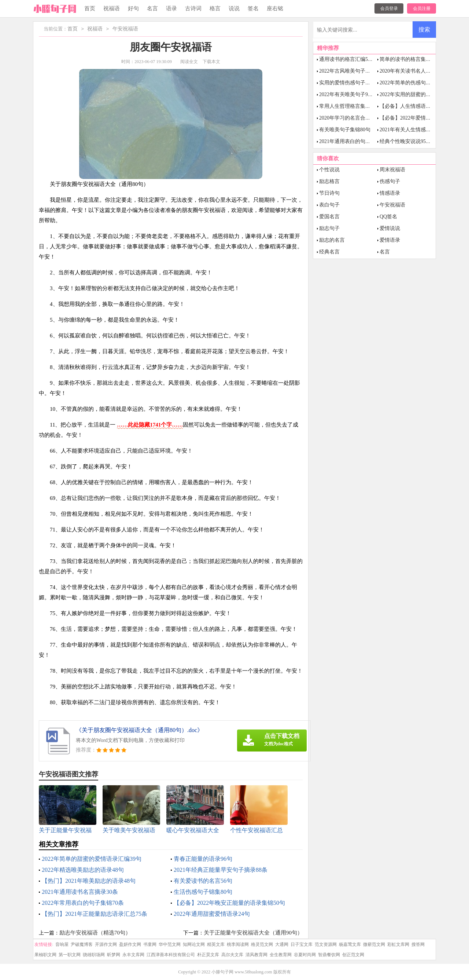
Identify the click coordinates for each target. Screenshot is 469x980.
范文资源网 (326, 944)
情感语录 (390, 193)
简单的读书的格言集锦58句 (410, 59)
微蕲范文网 (374, 944)
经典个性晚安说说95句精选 (410, 141)
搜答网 (418, 944)
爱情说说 (390, 228)
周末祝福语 (392, 170)
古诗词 (193, 8)
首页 (90, 8)
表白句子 (329, 205)
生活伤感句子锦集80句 (203, 892)
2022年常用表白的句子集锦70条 (83, 903)
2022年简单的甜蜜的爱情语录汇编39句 (92, 859)
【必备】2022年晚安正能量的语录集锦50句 (229, 903)
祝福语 (112, 8)
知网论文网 (194, 944)
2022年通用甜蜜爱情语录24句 (212, 914)
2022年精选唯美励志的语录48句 (83, 870)
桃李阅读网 (238, 944)
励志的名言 (332, 240)
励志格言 (329, 181)
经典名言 (329, 252)
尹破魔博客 (82, 944)
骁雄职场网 (94, 955)
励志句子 (329, 228)
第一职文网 (70, 955)
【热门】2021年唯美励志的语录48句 (89, 881)
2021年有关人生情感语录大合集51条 (421, 130)
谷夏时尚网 (305, 955)
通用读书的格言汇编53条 (347, 59)
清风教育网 (256, 955)
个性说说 (329, 170)
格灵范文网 (262, 944)
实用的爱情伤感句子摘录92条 (352, 83)
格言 (215, 8)
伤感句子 (390, 181)
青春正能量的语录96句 (203, 859)
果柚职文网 (45, 955)
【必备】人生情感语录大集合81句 (418, 106)
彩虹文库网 (398, 944)
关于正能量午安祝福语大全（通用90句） (253, 933)
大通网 (282, 944)
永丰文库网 (133, 955)
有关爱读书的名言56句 (203, 881)
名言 (152, 8)
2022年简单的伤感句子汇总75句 (416, 83)
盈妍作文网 (130, 944)
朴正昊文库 (208, 955)
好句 (133, 8)
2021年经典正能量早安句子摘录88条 (221, 870)
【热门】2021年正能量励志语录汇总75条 (95, 914)
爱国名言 (329, 217)
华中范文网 (170, 944)
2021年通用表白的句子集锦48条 (355, 141)
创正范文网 (353, 955)
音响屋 (62, 944)
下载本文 (211, 62)
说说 (234, 8)
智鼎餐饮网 (329, 955)
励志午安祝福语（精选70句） (95, 933)
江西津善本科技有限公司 (171, 955)
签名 (253, 8)
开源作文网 (106, 944)
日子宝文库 (302, 944)
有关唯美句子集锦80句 (345, 130)
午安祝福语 (125, 29)
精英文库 (216, 944)
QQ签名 (388, 217)
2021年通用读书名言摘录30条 (80, 892)
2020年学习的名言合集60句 (350, 118)
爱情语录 (390, 240)
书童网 (150, 944)
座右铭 (275, 8)
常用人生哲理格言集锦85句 (350, 106)
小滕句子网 (222, 972)
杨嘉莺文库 (350, 944)
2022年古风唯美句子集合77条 (352, 71)
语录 (171, 8)
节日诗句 (329, 193)
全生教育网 (281, 955)
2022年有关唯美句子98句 (347, 94)
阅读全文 (189, 62)
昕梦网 (114, 955)
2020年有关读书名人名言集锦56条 (418, 71)
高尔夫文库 (232, 955)
